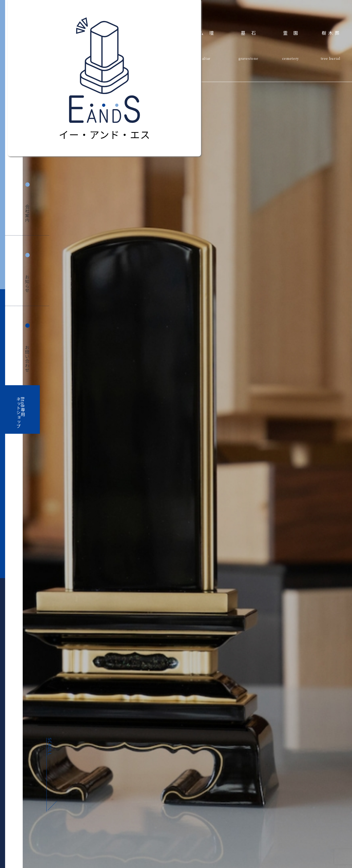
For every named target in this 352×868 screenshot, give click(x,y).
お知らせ (27, 284)
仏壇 (209, 33)
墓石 (251, 33)
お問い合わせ (27, 359)
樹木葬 (332, 33)
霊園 (293, 33)
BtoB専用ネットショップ (21, 413)
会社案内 (27, 213)
